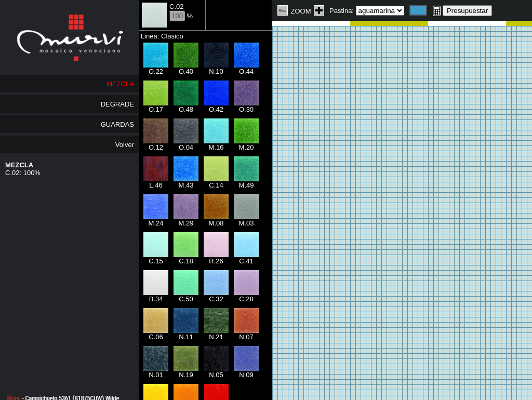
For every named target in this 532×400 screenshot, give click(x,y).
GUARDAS (117, 124)
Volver (125, 145)
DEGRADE (117, 104)
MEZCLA (120, 84)
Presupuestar (467, 11)
